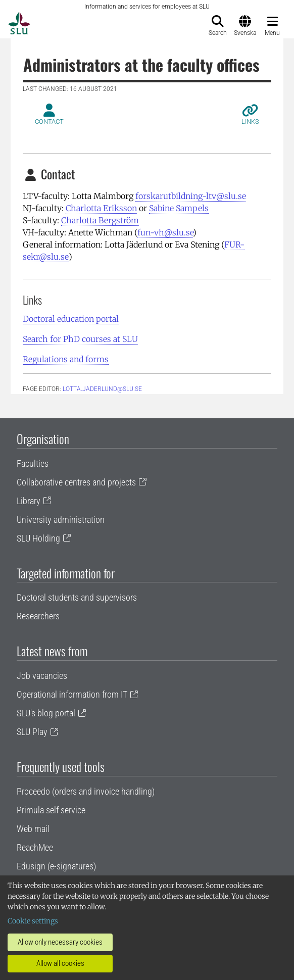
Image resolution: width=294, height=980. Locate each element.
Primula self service (51, 810)
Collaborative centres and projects (76, 482)
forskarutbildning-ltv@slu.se (191, 196)
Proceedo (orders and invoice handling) (86, 791)
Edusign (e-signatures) (56, 866)
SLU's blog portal (46, 713)
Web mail (33, 829)
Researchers (38, 616)
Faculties (33, 463)
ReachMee (35, 847)
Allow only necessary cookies (60, 942)
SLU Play (32, 732)
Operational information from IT (72, 694)
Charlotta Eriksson (101, 208)
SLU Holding (38, 538)
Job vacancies (42, 676)
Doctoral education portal (71, 319)
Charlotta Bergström (100, 220)
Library (29, 501)
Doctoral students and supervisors (77, 597)
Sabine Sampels (179, 208)
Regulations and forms (66, 359)
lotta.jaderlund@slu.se (102, 389)
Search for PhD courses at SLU (80, 339)
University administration (61, 520)
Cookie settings (33, 921)
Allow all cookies (60, 963)
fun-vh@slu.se (165, 232)
